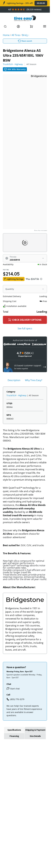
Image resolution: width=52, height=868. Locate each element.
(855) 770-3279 (15, 699)
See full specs (25, 328)
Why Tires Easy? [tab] (34, 380)
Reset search (25, 41)
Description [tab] (14, 380)
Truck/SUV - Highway (13, 64)
